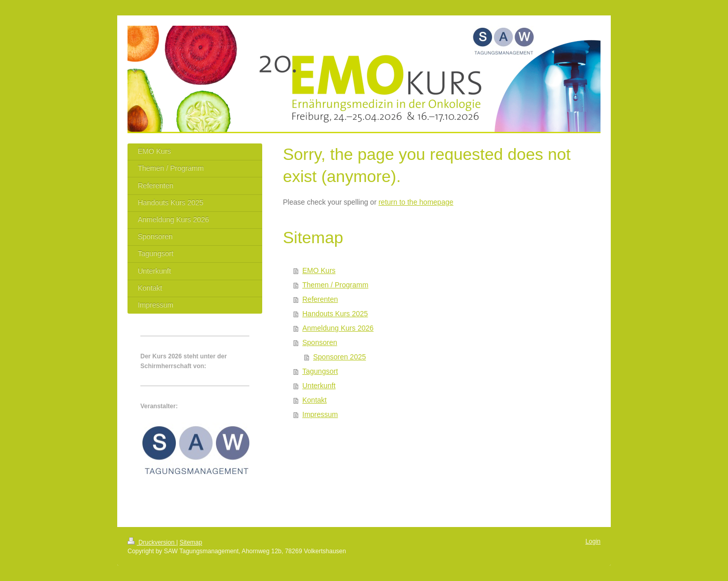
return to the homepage (416, 202)
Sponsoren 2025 (340, 357)
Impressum (320, 414)
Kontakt (314, 400)
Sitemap (191, 542)
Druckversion (152, 542)
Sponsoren (320, 342)
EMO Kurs (319, 270)
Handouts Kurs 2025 (335, 314)
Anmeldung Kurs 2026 (338, 328)
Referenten (320, 299)
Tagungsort (320, 371)
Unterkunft (319, 386)
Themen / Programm (335, 285)
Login (593, 541)
